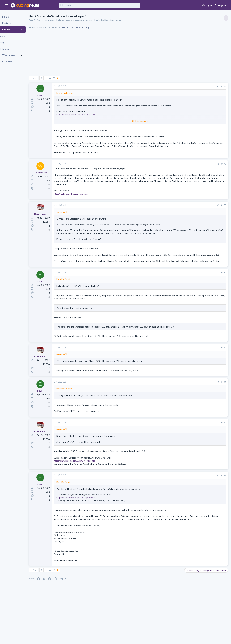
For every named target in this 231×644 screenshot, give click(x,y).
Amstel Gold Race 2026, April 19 (202, 230)
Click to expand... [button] (118, 121)
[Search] (92, 6)
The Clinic (190, 316)
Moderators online (191, 415)
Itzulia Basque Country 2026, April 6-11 (205, 215)
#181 (172, 398)
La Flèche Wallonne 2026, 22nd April (203, 199)
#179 (172, 286)
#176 (172, 86)
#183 (172, 492)
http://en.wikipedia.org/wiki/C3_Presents (83, 477)
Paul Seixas (191, 310)
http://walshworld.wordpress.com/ (79, 200)
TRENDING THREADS (190, 174)
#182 (172, 439)
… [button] (54, 78)
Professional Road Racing (197, 193)
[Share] (166, 86)
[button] (6, 5)
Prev (43, 78)
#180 (172, 364)
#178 (172, 212)
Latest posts (187, 303)
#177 (172, 167)
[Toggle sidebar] (226, 18)
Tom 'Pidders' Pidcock (196, 353)
